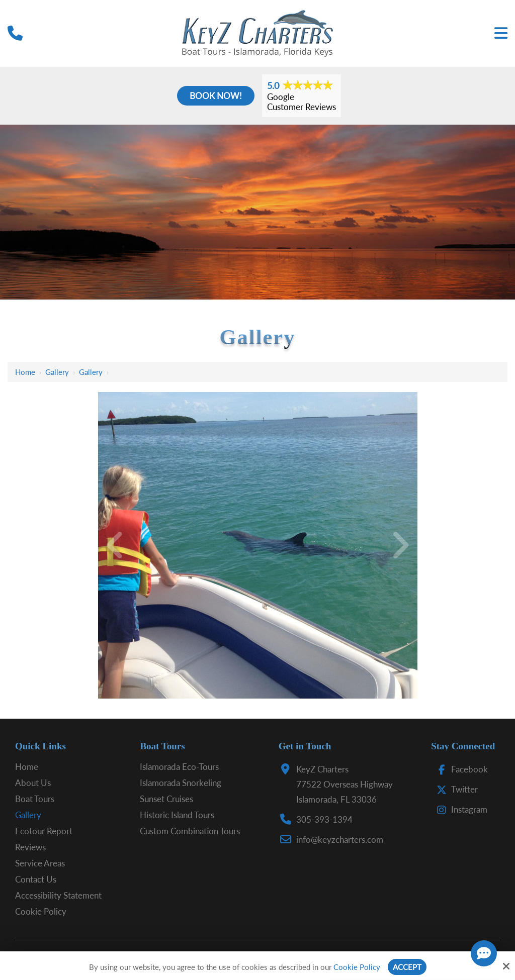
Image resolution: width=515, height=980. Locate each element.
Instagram (460, 809)
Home (25, 372)
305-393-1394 (324, 819)
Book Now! (216, 96)
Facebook (460, 769)
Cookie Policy (357, 967)
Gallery (57, 372)
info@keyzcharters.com (340, 840)
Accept (407, 967)
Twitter (455, 789)
